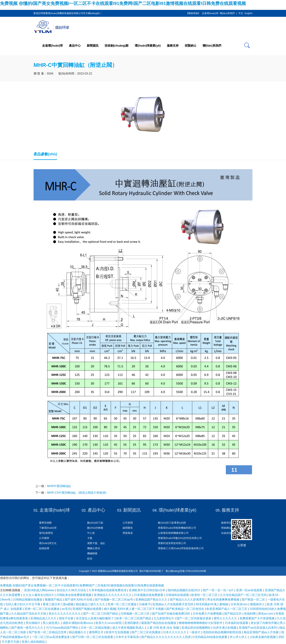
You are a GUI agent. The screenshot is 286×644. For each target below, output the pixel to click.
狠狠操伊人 (258, 604)
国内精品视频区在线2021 (184, 590)
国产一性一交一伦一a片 (219, 590)
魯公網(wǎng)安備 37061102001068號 (185, 571)
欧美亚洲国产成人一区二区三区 (227, 609)
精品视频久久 (78, 632)
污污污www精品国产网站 (62, 628)
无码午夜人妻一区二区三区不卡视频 (141, 609)
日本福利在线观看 (237, 623)
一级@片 (195, 632)
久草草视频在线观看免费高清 (108, 590)
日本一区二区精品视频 (96, 628)
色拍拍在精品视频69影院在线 (223, 632)
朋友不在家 (67, 618)
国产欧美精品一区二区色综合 (185, 609)
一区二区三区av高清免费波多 (51, 637)
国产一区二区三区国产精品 (101, 614)
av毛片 (66, 609)
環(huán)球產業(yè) (148, 46)
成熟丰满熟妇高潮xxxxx (78, 623)
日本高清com (240, 604)
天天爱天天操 (11, 642)
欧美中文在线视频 (118, 632)
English (249, 13)
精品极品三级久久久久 (91, 604)
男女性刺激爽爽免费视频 (224, 600)
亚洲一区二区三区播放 (122, 604)
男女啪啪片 (33, 623)
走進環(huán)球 (210, 13)
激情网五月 (96, 632)
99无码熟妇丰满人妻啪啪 (212, 604)
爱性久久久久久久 (226, 618)
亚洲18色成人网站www (39, 590)
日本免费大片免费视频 (208, 614)
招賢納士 (191, 46)
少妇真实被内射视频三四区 (267, 637)
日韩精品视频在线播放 (28, 600)
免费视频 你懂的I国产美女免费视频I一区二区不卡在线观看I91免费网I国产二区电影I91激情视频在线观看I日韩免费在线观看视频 (123, 3)
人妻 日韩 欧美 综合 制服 (163, 628)
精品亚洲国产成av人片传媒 (262, 632)
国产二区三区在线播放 (146, 632)
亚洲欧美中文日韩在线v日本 (147, 590)
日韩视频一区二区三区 (135, 614)
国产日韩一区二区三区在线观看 (93, 637)
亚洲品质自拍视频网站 (196, 628)
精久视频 (110, 609)
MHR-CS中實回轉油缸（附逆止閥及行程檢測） (78, 493)
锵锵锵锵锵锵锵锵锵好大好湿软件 (201, 623)
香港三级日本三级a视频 (58, 604)
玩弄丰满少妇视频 (225, 628)
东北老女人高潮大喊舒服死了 (95, 618)
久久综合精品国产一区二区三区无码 (244, 595)
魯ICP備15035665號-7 (151, 571)
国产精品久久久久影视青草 (188, 600)
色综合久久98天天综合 (72, 590)
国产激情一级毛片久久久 (28, 628)
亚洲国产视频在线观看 (87, 609)
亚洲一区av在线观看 (250, 590)
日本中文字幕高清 (127, 637)
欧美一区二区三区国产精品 (134, 618)
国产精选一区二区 (254, 600)
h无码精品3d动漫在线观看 (211, 637)
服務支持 (173, 46)
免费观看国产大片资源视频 (257, 618)
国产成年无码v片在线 (79, 600)
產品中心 (75, 46)
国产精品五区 (233, 614)
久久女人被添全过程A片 (39, 595)
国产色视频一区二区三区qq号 (114, 600)
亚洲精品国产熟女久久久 (152, 600)
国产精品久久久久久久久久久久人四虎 (166, 637)
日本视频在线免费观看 (149, 595)
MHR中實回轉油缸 (59, 486)
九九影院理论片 (164, 618)
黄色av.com (266, 614)
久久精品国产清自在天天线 (29, 614)
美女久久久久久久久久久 (65, 614)
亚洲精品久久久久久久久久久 (113, 595)
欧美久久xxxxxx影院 (109, 623)
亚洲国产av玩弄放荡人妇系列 (258, 628)
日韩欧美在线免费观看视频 (74, 595)
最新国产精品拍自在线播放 (159, 623)
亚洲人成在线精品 (34, 642)
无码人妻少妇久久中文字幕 (23, 604)
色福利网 (250, 614)
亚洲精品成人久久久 (44, 618)
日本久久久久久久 (175, 632)
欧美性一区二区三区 (205, 595)
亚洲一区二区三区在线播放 (42, 609)
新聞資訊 (93, 46)
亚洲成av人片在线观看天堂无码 (173, 604)
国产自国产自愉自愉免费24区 (171, 614)
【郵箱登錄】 (193, 13)
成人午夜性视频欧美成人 (129, 628)
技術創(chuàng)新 (117, 46)
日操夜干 (145, 604)
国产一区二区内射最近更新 (194, 618)
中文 (241, 13)
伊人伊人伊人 (239, 637)
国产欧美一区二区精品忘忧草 (48, 632)
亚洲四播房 (132, 623)
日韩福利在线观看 (178, 595)
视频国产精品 (54, 600)
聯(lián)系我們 (227, 13)
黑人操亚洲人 (52, 623)
